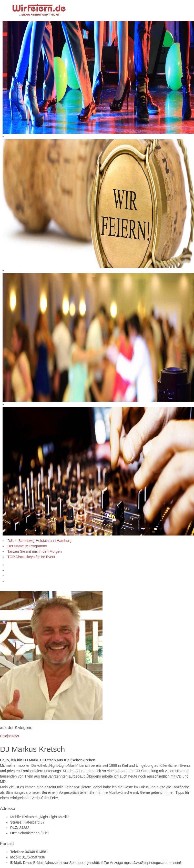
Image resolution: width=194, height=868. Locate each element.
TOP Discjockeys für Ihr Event (31, 557)
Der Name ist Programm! (27, 546)
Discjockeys (9, 736)
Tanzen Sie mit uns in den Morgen (35, 551)
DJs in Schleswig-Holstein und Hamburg (39, 541)
